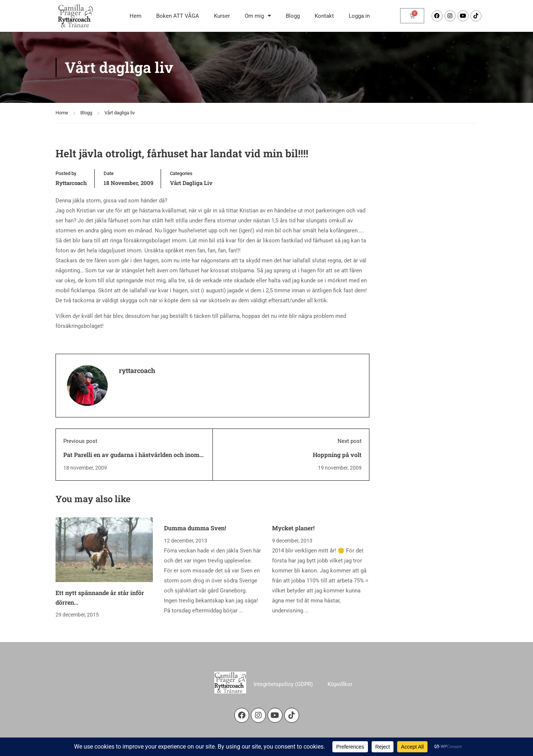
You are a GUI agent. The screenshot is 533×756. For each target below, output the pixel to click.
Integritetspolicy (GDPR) (283, 684)
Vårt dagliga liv (120, 113)
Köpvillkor (340, 684)
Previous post (80, 441)
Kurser (222, 16)
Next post (350, 441)
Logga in (359, 16)
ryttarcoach (71, 183)
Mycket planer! (293, 528)
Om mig (258, 16)
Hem (135, 16)
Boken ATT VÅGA (178, 16)
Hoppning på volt (337, 455)
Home (62, 113)
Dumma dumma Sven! (195, 528)
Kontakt (324, 16)
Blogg (293, 16)
